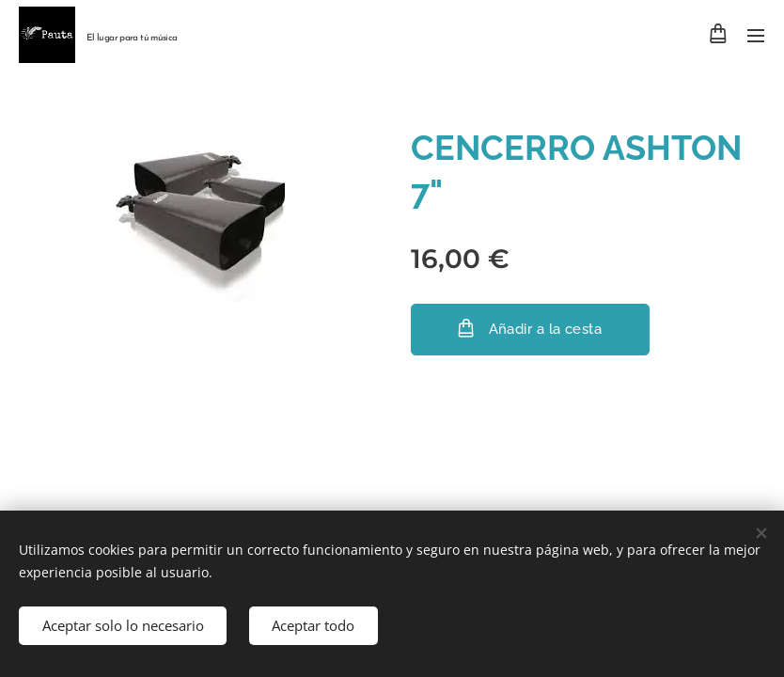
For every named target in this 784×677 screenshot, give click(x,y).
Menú (756, 36)
